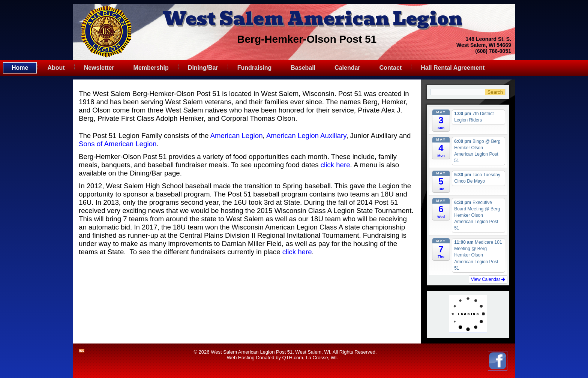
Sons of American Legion (118, 144)
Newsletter (99, 68)
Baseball (303, 68)
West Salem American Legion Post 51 (252, 352)
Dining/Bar (203, 68)
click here (335, 165)
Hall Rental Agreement (453, 68)
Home (20, 68)
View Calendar (488, 279)
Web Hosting (241, 358)
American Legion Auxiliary (306, 136)
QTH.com (293, 358)
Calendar (347, 68)
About (56, 68)
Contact (391, 68)
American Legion (237, 136)
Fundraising (255, 68)
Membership (151, 68)
